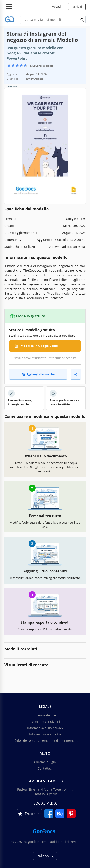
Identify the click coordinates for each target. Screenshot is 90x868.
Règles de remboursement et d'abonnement (45, 741)
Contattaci (45, 768)
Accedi (57, 6)
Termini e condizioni (45, 722)
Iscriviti (77, 7)
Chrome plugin (45, 762)
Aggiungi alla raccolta (38, 374)
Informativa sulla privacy (45, 728)
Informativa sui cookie (45, 734)
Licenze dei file (45, 715)
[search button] (82, 20)
